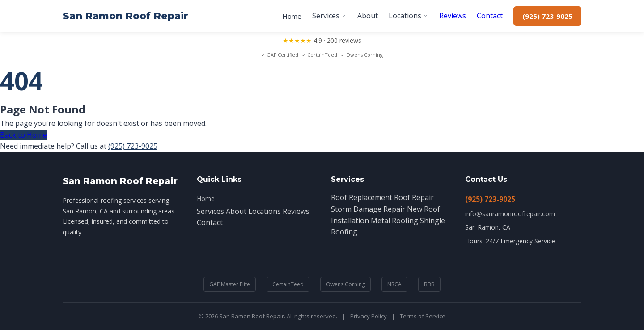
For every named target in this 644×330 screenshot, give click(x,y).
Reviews (453, 16)
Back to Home (23, 135)
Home (292, 16)
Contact (490, 16)
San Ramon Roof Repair (125, 16)
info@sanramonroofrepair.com (510, 214)
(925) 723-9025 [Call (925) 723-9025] (547, 16)
